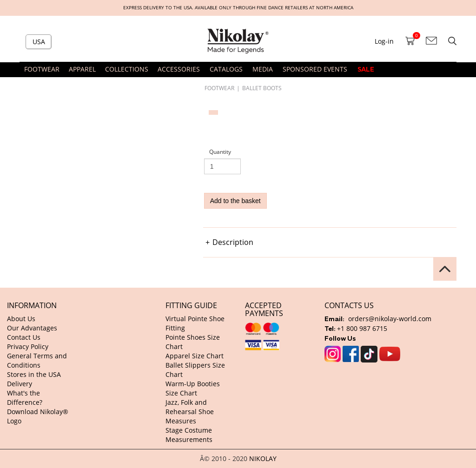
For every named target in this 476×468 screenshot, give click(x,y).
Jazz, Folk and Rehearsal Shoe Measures (190, 412)
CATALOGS (226, 69)
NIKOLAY (263, 458)
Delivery (20, 384)
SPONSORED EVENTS (315, 69)
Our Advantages (32, 328)
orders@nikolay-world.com (390, 319)
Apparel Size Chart (195, 356)
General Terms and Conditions (37, 360)
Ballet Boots (262, 88)
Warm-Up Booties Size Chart (193, 388)
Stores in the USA (34, 374)
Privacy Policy (28, 346)
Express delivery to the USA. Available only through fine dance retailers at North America (238, 8)
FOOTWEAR (219, 88)
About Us (21, 319)
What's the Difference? (25, 398)
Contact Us (24, 337)
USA (39, 42)
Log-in (384, 41)
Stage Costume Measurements (189, 435)
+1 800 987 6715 (362, 328)
